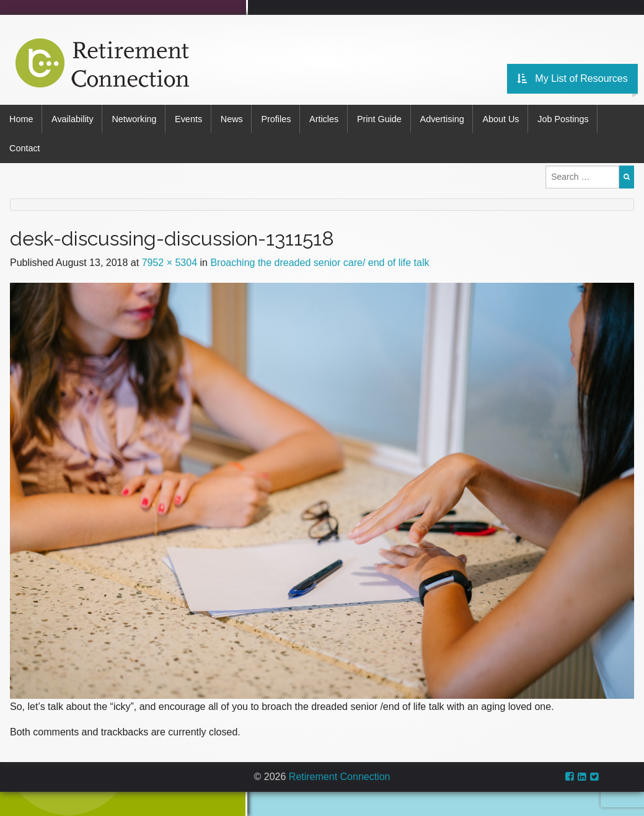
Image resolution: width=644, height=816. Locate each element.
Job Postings (571, 118)
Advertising (448, 118)
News (235, 118)
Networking (136, 118)
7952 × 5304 (170, 259)
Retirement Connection (340, 774)
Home (21, 118)
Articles (329, 118)
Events (191, 118)
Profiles (280, 118)
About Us (508, 118)
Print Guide (385, 118)
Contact (25, 146)
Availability (73, 118)
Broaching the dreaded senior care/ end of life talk (320, 259)
